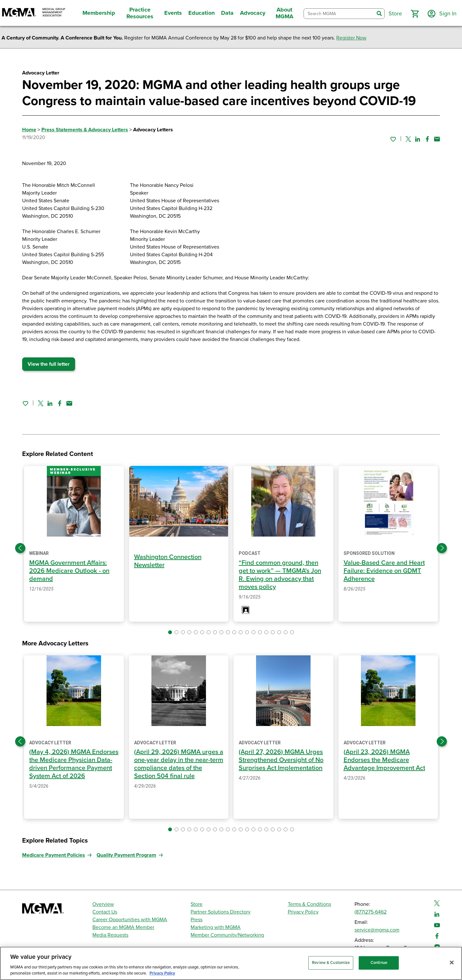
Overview (103, 904)
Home (29, 130)
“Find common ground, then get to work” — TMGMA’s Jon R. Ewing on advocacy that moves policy (280, 575)
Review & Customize (331, 963)
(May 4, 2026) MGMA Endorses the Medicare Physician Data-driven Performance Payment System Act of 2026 (74, 764)
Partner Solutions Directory (221, 912)
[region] (231, 963)
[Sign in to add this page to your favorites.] (393, 139)
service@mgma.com (377, 930)
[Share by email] (437, 139)
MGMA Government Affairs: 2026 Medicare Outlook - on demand (69, 571)
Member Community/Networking (227, 935)
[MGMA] (34, 13)
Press (197, 920)
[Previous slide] (20, 548)
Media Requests (110, 935)
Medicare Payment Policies (54, 855)
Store (197, 904)
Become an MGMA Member (123, 927)
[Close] (452, 963)
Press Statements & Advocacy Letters (85, 130)
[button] (415, 14)
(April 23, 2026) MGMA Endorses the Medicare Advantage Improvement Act (384, 760)
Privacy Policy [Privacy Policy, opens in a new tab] (162, 973)
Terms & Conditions (309, 904)
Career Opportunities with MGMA (130, 920)
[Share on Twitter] (408, 139)
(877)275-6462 (371, 912)
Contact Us (105, 912)
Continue (379, 963)
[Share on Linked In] (418, 139)
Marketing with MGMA (216, 927)
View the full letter (49, 364)
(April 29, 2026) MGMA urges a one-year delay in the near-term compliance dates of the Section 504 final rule (179, 764)
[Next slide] (442, 548)
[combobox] (339, 14)
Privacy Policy (303, 912)
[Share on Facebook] (427, 139)
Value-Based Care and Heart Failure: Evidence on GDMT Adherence (384, 571)
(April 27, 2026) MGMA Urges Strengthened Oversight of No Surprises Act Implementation (281, 760)
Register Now (351, 38)
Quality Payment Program (126, 855)
